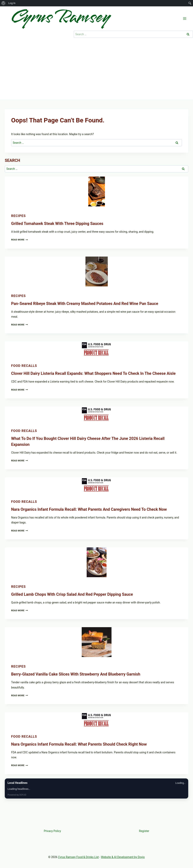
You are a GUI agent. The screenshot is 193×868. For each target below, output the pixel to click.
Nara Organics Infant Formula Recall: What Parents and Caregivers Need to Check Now (89, 509)
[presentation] (96, 191)
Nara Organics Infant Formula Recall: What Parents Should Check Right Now (79, 744)
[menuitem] (3, 3)
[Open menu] (185, 18)
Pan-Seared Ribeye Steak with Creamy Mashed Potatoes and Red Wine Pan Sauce (85, 304)
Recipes (18, 216)
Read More (19, 240)
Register (144, 831)
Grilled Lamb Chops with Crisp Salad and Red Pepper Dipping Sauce (72, 594)
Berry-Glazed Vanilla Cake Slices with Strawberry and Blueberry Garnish (76, 674)
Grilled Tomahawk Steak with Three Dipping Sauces (57, 224)
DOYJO (23, 795)
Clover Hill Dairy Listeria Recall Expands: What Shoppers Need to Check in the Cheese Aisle (93, 373)
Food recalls (24, 366)
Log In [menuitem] (12, 3)
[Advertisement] (96, 70)
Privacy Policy (52, 831)
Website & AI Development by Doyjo (123, 857)
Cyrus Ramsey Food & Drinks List (78, 857)
